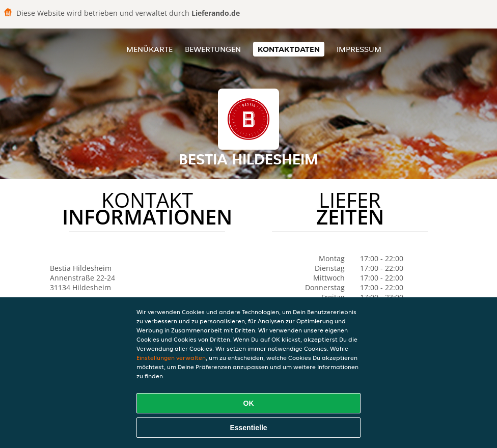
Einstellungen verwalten (171, 358)
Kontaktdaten (289, 49)
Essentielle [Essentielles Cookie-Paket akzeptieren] (248, 428)
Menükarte (149, 49)
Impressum (359, 49)
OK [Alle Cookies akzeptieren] (249, 403)
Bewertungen (213, 49)
